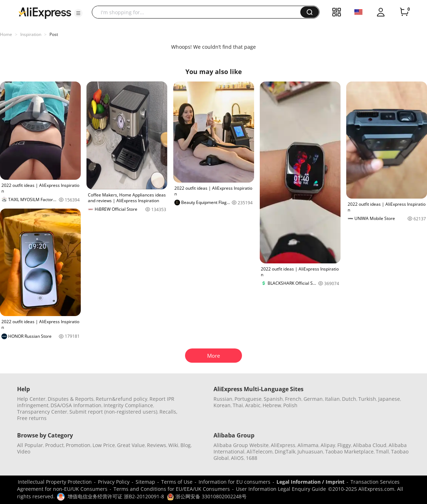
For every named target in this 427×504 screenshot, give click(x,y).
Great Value (131, 445)
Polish (290, 405)
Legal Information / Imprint (310, 482)
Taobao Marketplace (349, 451)
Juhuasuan (310, 451)
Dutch (349, 399)
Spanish (273, 399)
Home (6, 34)
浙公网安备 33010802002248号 (207, 496)
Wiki (173, 445)
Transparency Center (42, 412)
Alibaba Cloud (370, 445)
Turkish (367, 399)
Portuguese (248, 399)
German (313, 399)
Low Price (104, 445)
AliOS (237, 458)
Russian (223, 399)
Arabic (253, 405)
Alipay (328, 445)
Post (54, 34)
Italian (332, 399)
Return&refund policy (122, 399)
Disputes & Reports (71, 399)
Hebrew (272, 405)
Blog (186, 445)
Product (54, 445)
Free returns (32, 418)
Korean (222, 405)
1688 (252, 458)
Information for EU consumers (234, 482)
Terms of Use (177, 482)
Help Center (31, 399)
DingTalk (285, 451)
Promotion (78, 445)
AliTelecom (260, 451)
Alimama (308, 445)
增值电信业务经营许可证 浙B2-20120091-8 (116, 496)
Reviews (157, 445)
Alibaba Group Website (241, 445)
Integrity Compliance (128, 405)
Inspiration (31, 34)
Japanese (389, 399)
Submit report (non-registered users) (113, 412)
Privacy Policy (114, 482)
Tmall (382, 451)
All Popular (30, 445)
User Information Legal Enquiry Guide (281, 489)
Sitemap (145, 482)
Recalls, (168, 412)
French (293, 399)
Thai (238, 405)
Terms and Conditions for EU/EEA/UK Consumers (172, 489)
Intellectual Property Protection (55, 482)
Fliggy (344, 445)
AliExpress (283, 445)
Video (24, 451)
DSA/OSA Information (76, 405)
